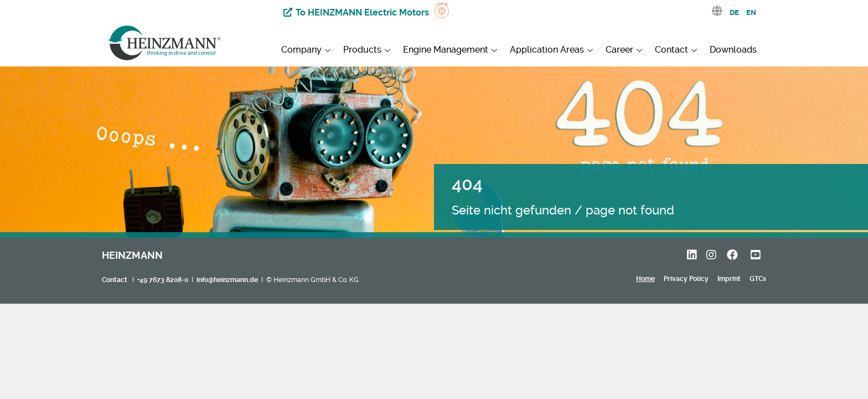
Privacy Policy (686, 279)
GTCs (758, 279)
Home (645, 279)
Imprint (729, 279)
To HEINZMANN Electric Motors (362, 12)
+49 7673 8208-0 (163, 280)
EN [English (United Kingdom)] (751, 12)
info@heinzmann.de (227, 280)
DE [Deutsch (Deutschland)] (734, 12)
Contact (115, 280)
